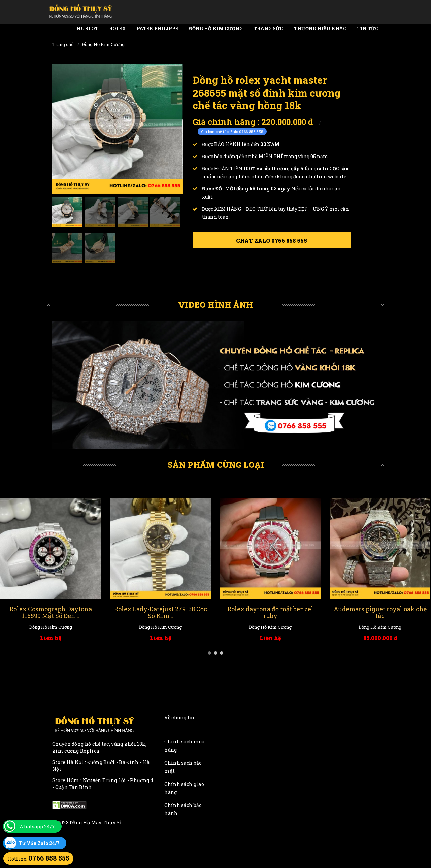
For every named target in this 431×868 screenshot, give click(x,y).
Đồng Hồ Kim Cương (216, 28)
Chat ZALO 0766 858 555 (272, 240)
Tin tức (368, 28)
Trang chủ (63, 44)
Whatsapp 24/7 (37, 826)
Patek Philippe (157, 28)
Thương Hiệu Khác (320, 28)
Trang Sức (268, 28)
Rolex (118, 28)
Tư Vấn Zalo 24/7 (39, 843)
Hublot (88, 28)
